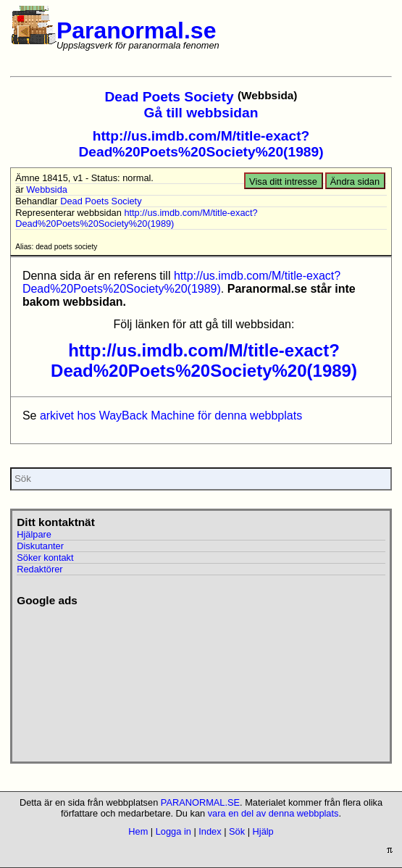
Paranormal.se (137, 30)
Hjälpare (34, 534)
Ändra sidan (355, 181)
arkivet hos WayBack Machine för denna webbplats (171, 416)
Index (210, 831)
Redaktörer (39, 569)
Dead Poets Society (169, 97)
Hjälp (263, 831)
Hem (138, 831)
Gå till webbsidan (201, 113)
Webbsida (47, 189)
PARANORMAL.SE (200, 802)
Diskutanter (40, 546)
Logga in (173, 831)
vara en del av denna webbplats (273, 813)
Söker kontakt (45, 558)
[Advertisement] (97, 680)
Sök (237, 831)
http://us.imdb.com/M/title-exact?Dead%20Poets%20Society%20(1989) (201, 144)
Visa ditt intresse (283, 181)
